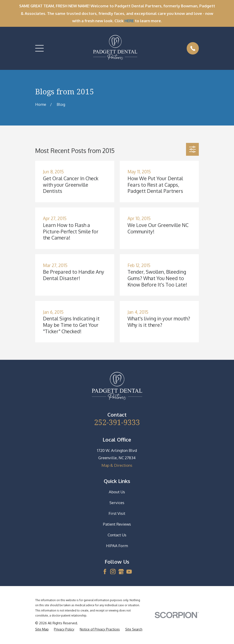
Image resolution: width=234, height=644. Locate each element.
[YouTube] (129, 572)
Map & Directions (117, 465)
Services (117, 503)
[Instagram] (113, 572)
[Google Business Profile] (121, 572)
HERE (129, 21)
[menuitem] (42, 629)
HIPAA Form (117, 546)
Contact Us (117, 535)
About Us (117, 492)
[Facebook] (105, 572)
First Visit (117, 513)
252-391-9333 (117, 422)
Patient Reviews (117, 524)
